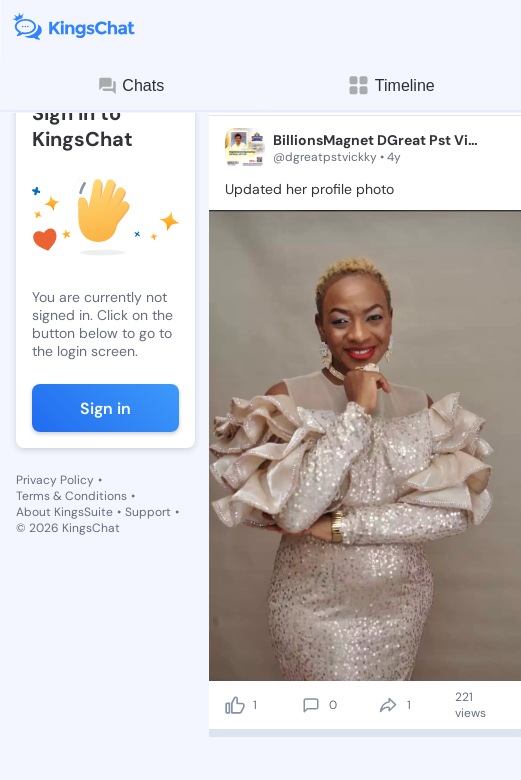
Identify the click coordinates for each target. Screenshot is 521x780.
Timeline (391, 85)
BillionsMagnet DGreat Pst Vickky (376, 140)
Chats (130, 86)
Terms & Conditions (71, 496)
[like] (235, 705)
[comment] (311, 705)
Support (148, 512)
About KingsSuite (64, 512)
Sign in (105, 408)
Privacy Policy (55, 480)
